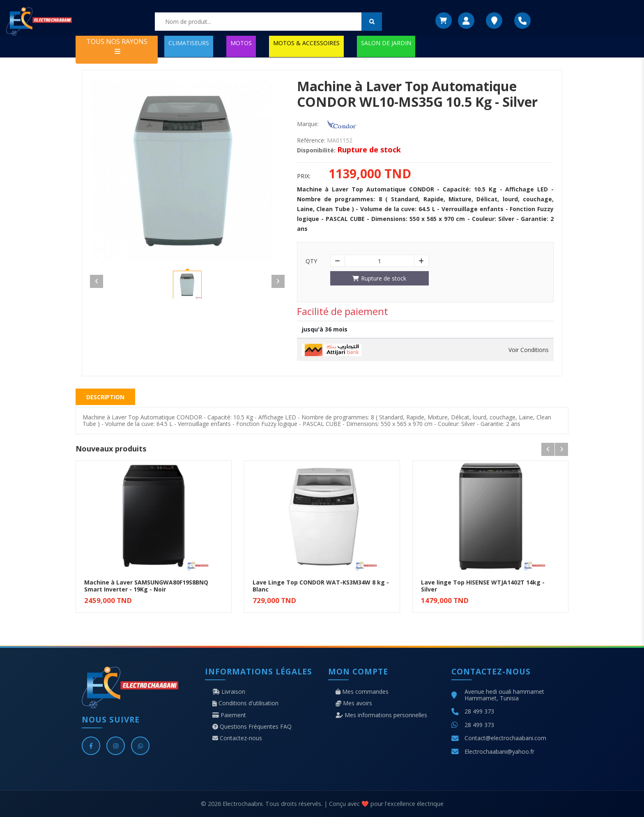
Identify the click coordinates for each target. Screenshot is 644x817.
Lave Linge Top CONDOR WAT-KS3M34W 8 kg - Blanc (321, 586)
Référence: (311, 140)
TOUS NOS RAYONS (117, 46)
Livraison (229, 692)
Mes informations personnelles (381, 715)
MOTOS (241, 43)
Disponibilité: (316, 150)
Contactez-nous (237, 738)
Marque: (308, 124)
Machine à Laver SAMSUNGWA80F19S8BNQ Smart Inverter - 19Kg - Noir (146, 586)
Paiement (229, 715)
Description (105, 397)
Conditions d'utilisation (245, 703)
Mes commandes (362, 692)
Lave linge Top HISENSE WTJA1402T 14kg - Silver (483, 586)
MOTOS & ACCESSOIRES (306, 43)
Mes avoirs (354, 703)
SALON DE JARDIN (386, 43)
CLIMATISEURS (189, 43)
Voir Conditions (529, 350)
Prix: (304, 176)
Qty (311, 261)
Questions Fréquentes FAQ (252, 727)
